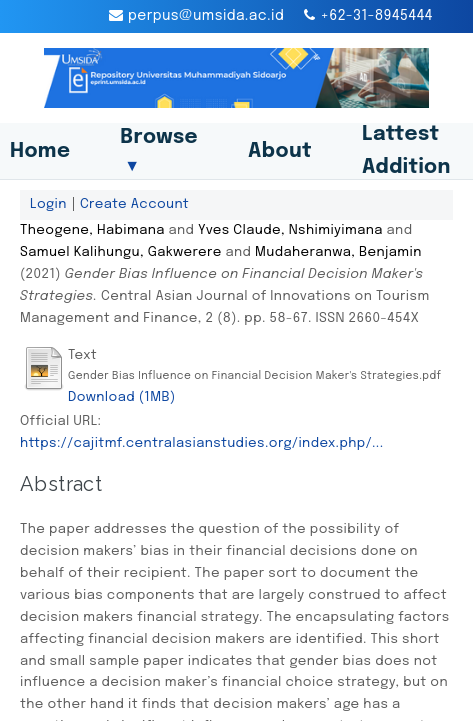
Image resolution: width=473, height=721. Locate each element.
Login (48, 204)
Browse (159, 151)
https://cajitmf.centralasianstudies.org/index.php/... (201, 443)
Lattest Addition (406, 151)
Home (40, 151)
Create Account (134, 204)
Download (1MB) (122, 397)
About (280, 151)
